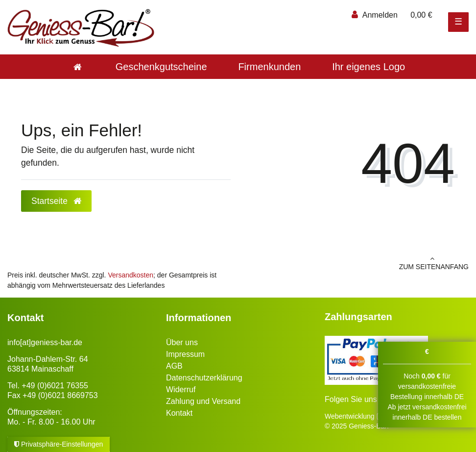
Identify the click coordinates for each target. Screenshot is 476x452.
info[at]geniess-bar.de (45, 342)
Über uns (182, 342)
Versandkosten (131, 275)
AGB (174, 366)
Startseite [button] (56, 201)
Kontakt (179, 413)
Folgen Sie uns (351, 399)
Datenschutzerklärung (204, 378)
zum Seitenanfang (357, 263)
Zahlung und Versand (203, 401)
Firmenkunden (269, 67)
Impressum (185, 354)
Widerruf (181, 389)
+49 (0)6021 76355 (55, 386)
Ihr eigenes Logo (369, 67)
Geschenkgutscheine (161, 67)
